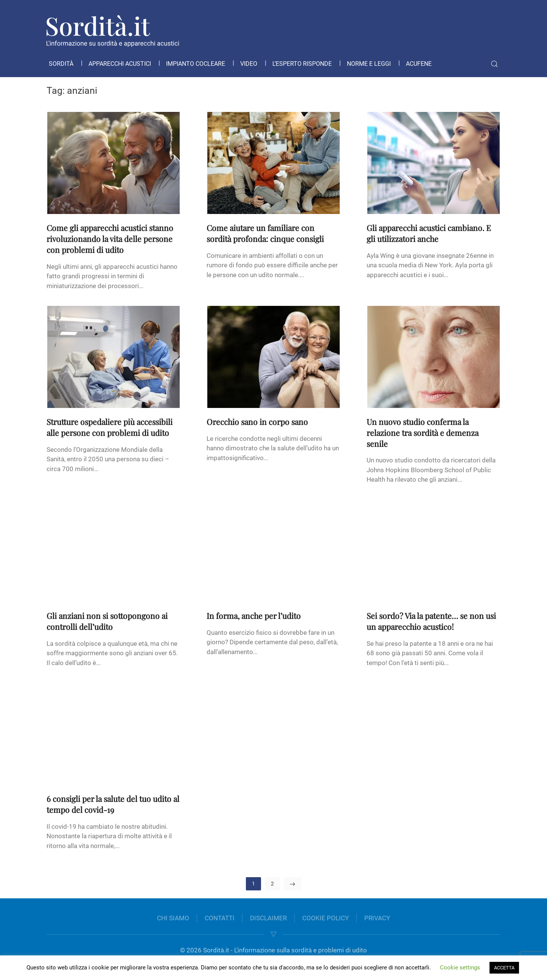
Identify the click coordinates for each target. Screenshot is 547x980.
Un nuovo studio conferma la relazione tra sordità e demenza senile (423, 433)
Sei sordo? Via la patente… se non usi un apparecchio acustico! (431, 621)
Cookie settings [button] (460, 968)
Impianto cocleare (196, 64)
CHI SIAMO (173, 918)
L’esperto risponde (302, 64)
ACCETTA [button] (504, 968)
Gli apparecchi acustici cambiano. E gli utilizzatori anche (429, 233)
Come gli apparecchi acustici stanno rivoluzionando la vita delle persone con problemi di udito (110, 239)
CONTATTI (220, 918)
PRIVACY (377, 918)
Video (249, 64)
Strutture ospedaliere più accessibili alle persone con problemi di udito (110, 427)
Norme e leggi (369, 64)
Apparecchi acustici (120, 64)
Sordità (61, 64)
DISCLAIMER (268, 918)
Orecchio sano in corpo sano (257, 422)
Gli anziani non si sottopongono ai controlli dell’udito (107, 621)
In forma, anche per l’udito (254, 616)
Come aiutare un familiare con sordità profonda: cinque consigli (265, 233)
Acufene (419, 64)
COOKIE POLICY (326, 918)
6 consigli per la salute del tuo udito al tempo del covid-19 (113, 804)
